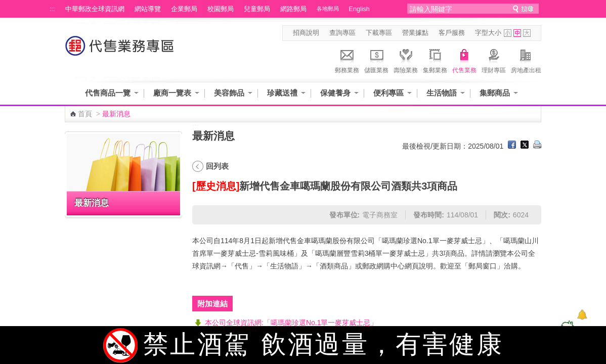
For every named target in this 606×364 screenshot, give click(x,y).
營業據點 (415, 33)
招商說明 (306, 33)
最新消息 (92, 203)
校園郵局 (221, 9)
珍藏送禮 (282, 93)
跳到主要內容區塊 (5, 5)
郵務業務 (347, 60)
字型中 (517, 33)
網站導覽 (148, 9)
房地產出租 (526, 60)
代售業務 (464, 60)
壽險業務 (406, 60)
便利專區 (388, 93)
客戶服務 (452, 33)
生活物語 (442, 93)
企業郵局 (184, 9)
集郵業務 (435, 60)
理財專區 (494, 60)
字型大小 (488, 33)
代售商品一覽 (108, 93)
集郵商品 (495, 93)
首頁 (85, 114)
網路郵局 (293, 9)
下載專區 (379, 33)
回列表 (217, 166)
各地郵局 (328, 9)
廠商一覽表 (172, 93)
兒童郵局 (257, 9)
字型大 (527, 33)
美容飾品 (229, 93)
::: (52, 9)
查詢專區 (342, 33)
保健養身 (335, 93)
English (359, 9)
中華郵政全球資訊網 (95, 9)
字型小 (508, 33)
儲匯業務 (376, 60)
